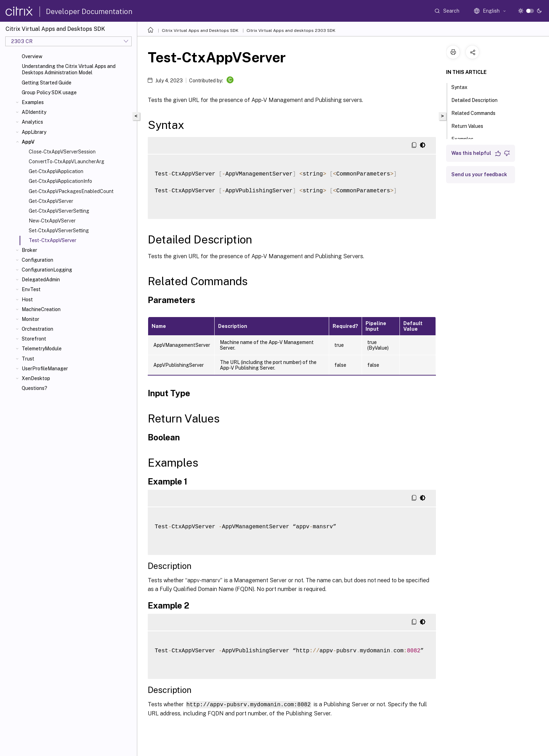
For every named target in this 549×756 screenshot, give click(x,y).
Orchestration (37, 329)
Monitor (30, 319)
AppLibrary (34, 132)
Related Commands (477, 112)
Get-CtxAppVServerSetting (59, 211)
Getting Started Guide (47, 83)
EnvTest (31, 289)
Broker (29, 250)
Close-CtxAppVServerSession (62, 152)
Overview (32, 56)
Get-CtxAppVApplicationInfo (60, 181)
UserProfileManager (45, 369)
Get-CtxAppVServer (51, 201)
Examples (33, 102)
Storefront (34, 339)
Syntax (463, 87)
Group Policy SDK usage (49, 92)
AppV (28, 142)
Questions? (34, 388)
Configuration (37, 260)
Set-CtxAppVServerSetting (59, 231)
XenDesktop (36, 378)
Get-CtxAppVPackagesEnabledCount (71, 191)
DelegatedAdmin (41, 280)
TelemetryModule (42, 349)
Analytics (32, 122)
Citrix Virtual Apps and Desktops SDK (200, 30)
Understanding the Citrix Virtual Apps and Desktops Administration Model (69, 69)
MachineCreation (41, 309)
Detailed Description (478, 99)
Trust (28, 359)
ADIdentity (34, 112)
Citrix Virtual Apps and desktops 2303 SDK (291, 30)
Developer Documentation (89, 12)
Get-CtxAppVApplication (56, 171)
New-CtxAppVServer (52, 221)
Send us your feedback (479, 174)
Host (27, 300)
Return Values (471, 125)
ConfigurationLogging (47, 270)
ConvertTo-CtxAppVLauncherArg (67, 161)
